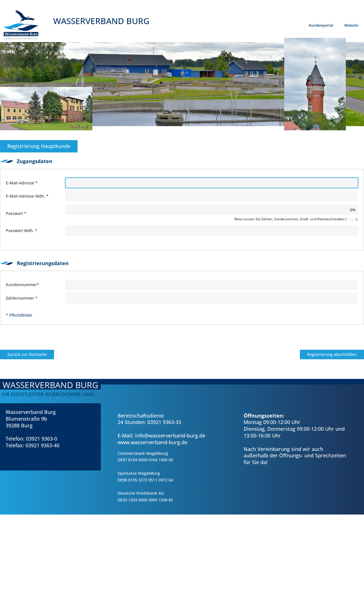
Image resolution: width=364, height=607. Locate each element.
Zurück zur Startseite (27, 354)
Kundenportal (321, 25)
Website (351, 25)
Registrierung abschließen (332, 354)
